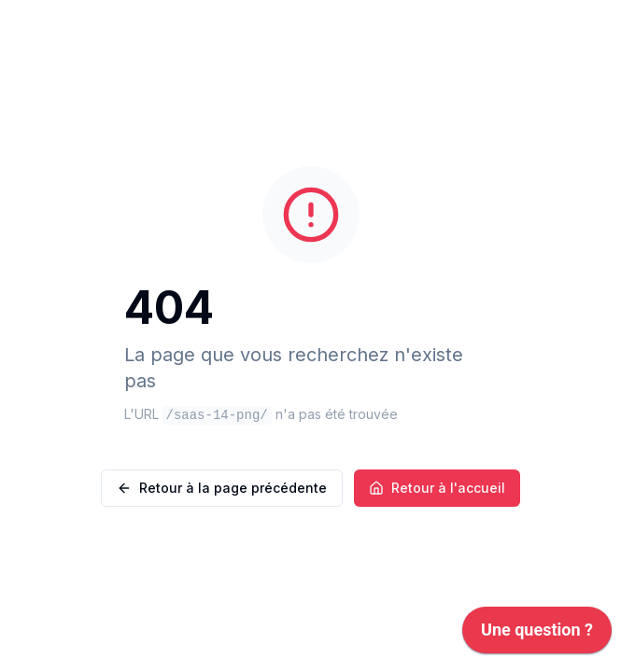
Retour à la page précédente (222, 488)
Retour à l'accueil (437, 488)
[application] (537, 635)
